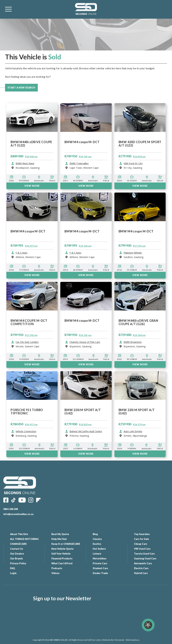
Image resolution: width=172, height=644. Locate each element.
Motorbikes (100, 558)
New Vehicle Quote (62, 549)
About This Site (19, 534)
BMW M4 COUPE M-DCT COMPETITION (29, 322)
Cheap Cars (141, 544)
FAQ (13, 568)
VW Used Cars (142, 549)
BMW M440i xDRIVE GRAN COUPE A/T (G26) (138, 322)
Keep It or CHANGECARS (66, 544)
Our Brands (16, 558)
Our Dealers (17, 554)
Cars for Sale (142, 539)
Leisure (97, 554)
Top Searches (142, 534)
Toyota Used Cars (144, 554)
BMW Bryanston (133, 342)
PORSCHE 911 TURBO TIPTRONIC (27, 412)
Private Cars (100, 563)
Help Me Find (59, 539)
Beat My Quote (60, 534)
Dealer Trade (100, 573)
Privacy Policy (18, 563)
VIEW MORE (32, 364)
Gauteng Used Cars (145, 558)
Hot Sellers (99, 549)
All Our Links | (95, 640)
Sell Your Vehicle (61, 554)
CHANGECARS (18, 544)
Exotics (97, 544)
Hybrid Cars (141, 573)
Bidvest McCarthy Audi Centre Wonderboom (86, 431)
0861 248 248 (11, 509)
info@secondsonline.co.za (18, 514)
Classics (97, 539)
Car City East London (27, 342)
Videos (55, 573)
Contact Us (17, 549)
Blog (95, 534)
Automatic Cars (143, 563)
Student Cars (100, 568)
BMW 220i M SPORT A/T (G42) (83, 412)
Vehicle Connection (26, 431)
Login (13, 573)
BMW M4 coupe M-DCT (82, 321)
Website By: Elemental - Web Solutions (121, 640)
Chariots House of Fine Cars (85, 342)
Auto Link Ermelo (133, 431)
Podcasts (57, 568)
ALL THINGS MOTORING (24, 539)
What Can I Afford (62, 563)
